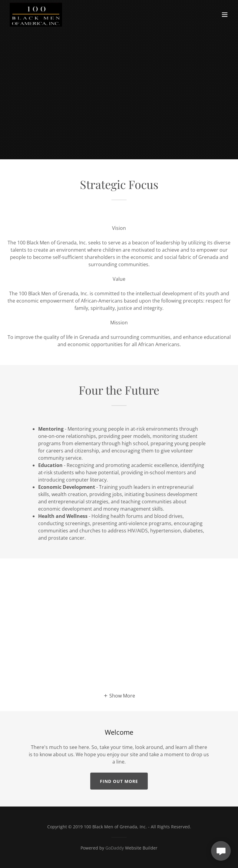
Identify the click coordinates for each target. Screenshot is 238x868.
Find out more (119, 781)
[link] (36, 15)
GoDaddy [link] (115, 848)
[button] (225, 15)
